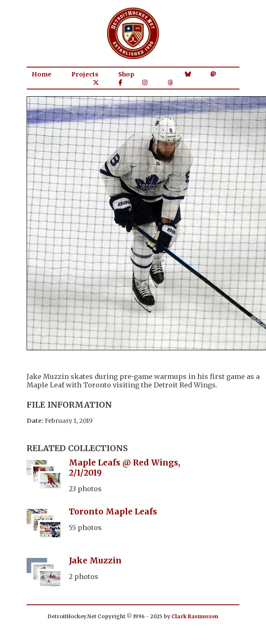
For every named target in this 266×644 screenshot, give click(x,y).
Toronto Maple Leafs (113, 511)
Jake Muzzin (95, 560)
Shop (126, 74)
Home (42, 74)
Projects (85, 74)
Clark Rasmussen (195, 616)
